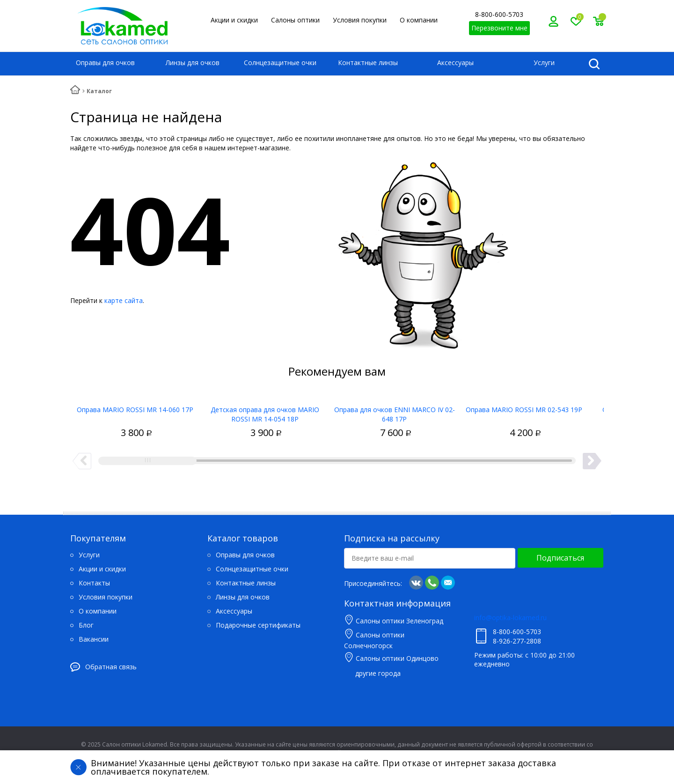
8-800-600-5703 (499, 14)
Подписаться (560, 558)
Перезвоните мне (499, 28)
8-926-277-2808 (517, 641)
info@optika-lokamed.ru (510, 618)
